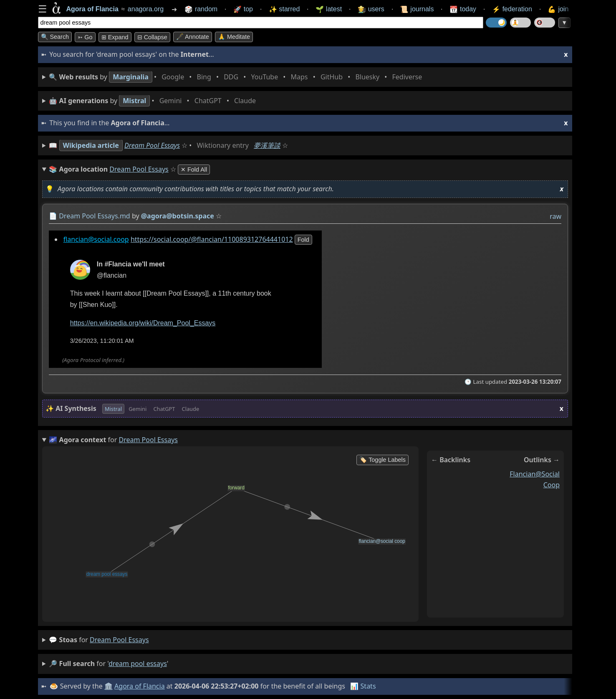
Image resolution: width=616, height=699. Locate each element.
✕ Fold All (194, 170)
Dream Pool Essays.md (95, 216)
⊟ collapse (152, 37)
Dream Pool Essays (152, 145)
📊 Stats (363, 686)
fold (303, 240)
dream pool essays (119, 640)
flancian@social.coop (96, 239)
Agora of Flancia (140, 686)
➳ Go (85, 37)
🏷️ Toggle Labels (382, 460)
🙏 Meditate (234, 37)
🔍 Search (55, 37)
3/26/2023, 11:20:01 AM (102, 341)
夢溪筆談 (267, 145)
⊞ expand (115, 37)
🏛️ (109, 686)
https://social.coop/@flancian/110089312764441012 (211, 239)
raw (555, 216)
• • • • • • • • (237, 77)
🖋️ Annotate (193, 37)
